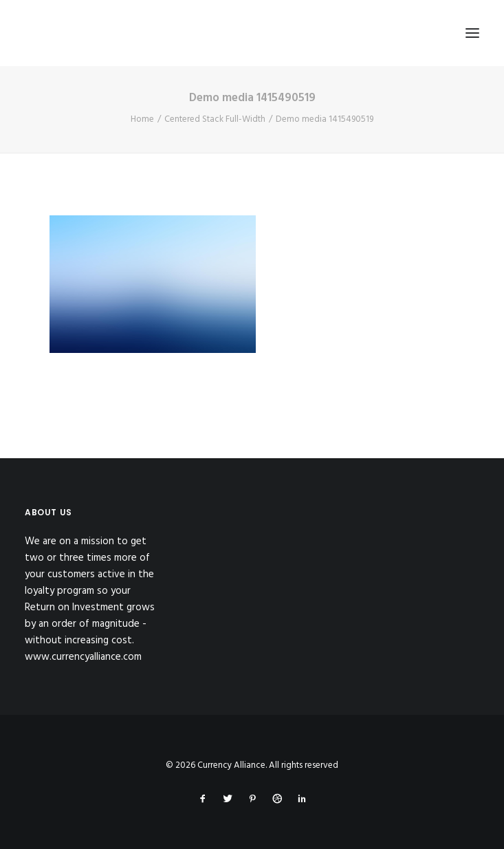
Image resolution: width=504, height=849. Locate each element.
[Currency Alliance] (120, 33)
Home (142, 119)
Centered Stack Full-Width (215, 119)
